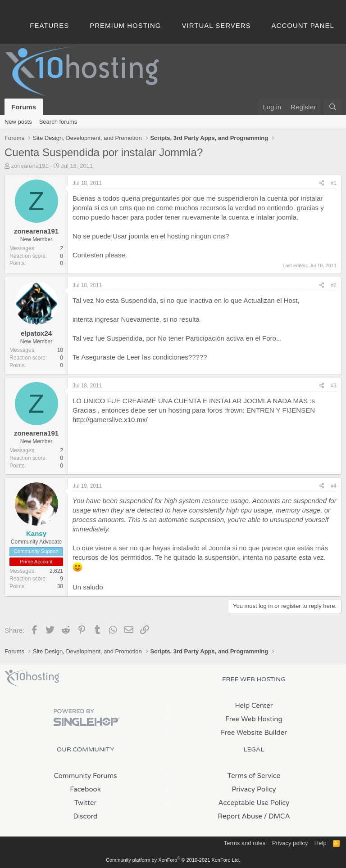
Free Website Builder (254, 733)
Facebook (85, 789)
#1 (334, 183)
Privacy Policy (254, 789)
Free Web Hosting (254, 719)
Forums (24, 107)
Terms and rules (245, 843)
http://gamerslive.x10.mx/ (110, 420)
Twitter (85, 803)
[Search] (333, 107)
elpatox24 (36, 333)
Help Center (254, 706)
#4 (334, 486)
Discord (85, 816)
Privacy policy (290, 843)
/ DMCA (277, 816)
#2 (334, 285)
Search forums (58, 122)
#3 (334, 386)
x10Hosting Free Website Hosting (32, 678)
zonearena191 (30, 166)
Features (49, 25)
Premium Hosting (125, 25)
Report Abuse (240, 816)
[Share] (322, 183)
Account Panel (303, 25)
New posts (18, 122)
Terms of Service (254, 776)
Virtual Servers (216, 25)
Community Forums (86, 776)
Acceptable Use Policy (254, 803)
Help (321, 843)
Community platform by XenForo (173, 860)
